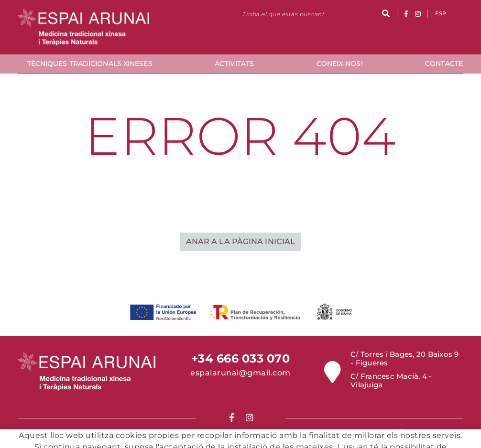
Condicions (205, 442)
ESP (441, 13)
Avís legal (276, 435)
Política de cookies (220, 435)
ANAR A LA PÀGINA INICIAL (240, 241)
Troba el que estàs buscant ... (286, 14)
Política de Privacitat (266, 442)
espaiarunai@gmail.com (240, 373)
